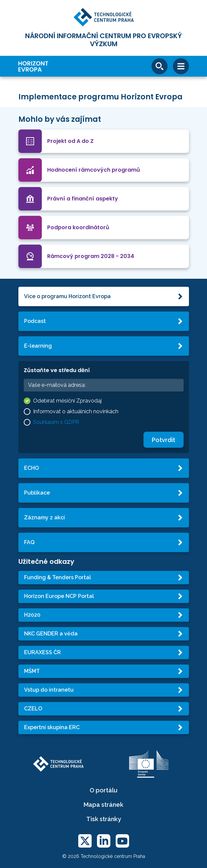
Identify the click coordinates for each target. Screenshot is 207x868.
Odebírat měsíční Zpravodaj (67, 401)
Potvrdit (164, 440)
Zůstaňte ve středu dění (57, 370)
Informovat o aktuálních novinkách (76, 411)
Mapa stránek (103, 805)
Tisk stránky (104, 819)
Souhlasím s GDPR (56, 422)
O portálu (103, 790)
